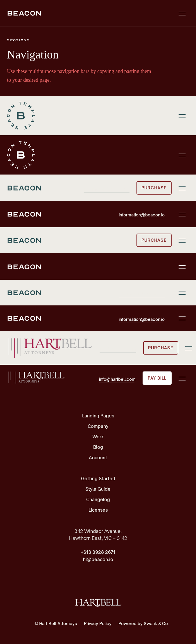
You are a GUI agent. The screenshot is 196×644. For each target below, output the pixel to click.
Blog (98, 447)
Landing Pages (98, 416)
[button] (182, 13)
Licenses (98, 510)
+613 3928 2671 (98, 552)
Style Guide (98, 489)
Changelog (98, 500)
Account (98, 458)
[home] (36, 378)
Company (98, 426)
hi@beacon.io (98, 560)
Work (98, 437)
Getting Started (98, 479)
